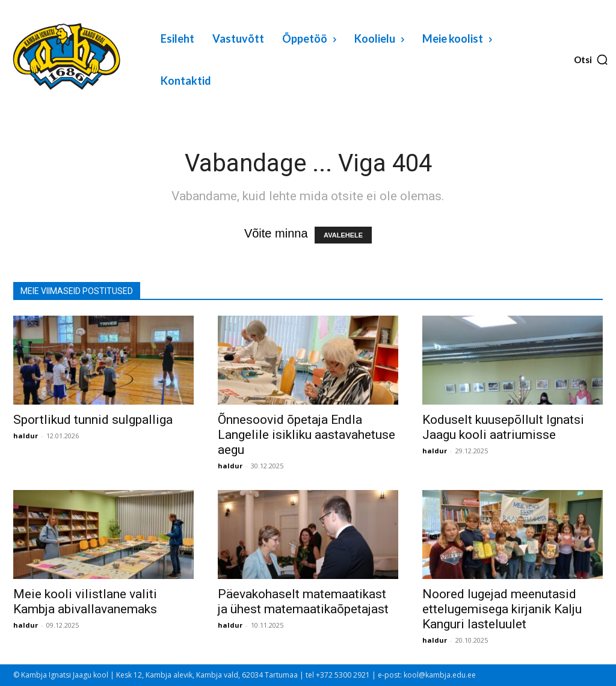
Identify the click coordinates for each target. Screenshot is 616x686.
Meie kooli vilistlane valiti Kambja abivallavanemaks (85, 602)
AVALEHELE (343, 235)
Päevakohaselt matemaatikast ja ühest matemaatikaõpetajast (303, 602)
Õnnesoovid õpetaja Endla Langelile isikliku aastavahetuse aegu (306, 435)
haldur (26, 436)
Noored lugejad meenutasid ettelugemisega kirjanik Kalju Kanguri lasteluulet (502, 609)
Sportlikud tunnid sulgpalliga (93, 420)
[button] (591, 60)
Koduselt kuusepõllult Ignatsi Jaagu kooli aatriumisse (503, 427)
